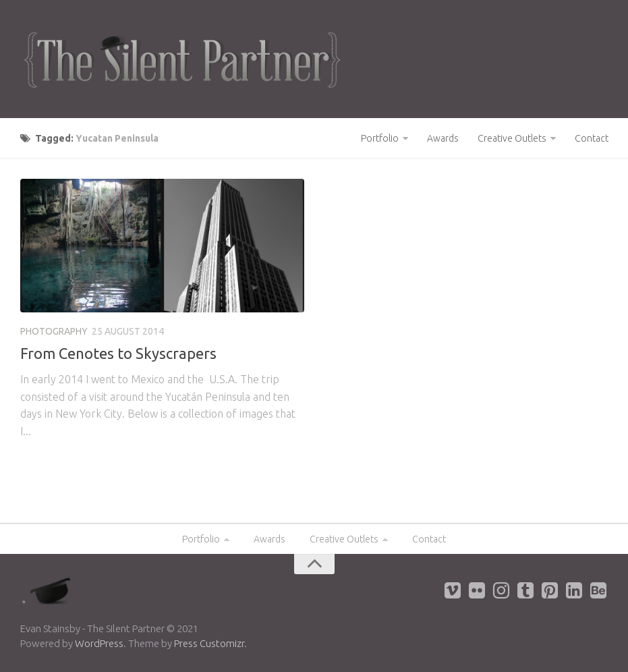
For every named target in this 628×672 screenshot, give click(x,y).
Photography (54, 331)
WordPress (99, 643)
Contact (592, 138)
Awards (443, 138)
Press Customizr (209, 643)
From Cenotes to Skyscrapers (118, 353)
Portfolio (380, 138)
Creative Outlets (512, 138)
